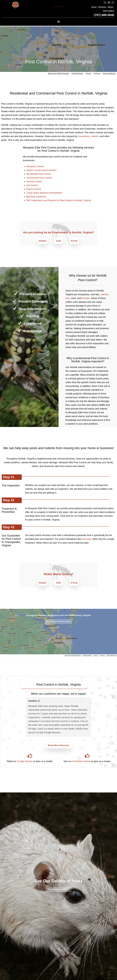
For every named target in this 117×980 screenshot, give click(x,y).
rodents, (95, 136)
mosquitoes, (84, 136)
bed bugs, (87, 539)
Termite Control (34, 181)
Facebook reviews (81, 761)
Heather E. (34, 701)
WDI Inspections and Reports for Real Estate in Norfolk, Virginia (59, 200)
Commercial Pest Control (39, 178)
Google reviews (25, 761)
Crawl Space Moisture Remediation (44, 193)
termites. (86, 298)
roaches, (105, 294)
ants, (68, 298)
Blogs (110, 7)
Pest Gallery (109, 11)
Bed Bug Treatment (36, 197)
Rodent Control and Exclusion (42, 170)
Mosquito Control (35, 166)
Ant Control (32, 185)
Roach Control (34, 189)
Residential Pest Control (39, 174)
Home (94, 7)
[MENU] (58, 22)
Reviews (102, 7)
